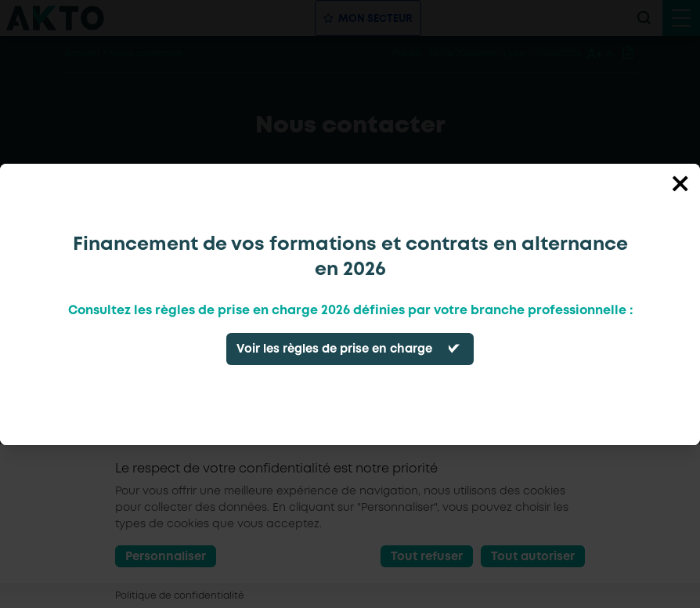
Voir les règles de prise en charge (334, 349)
